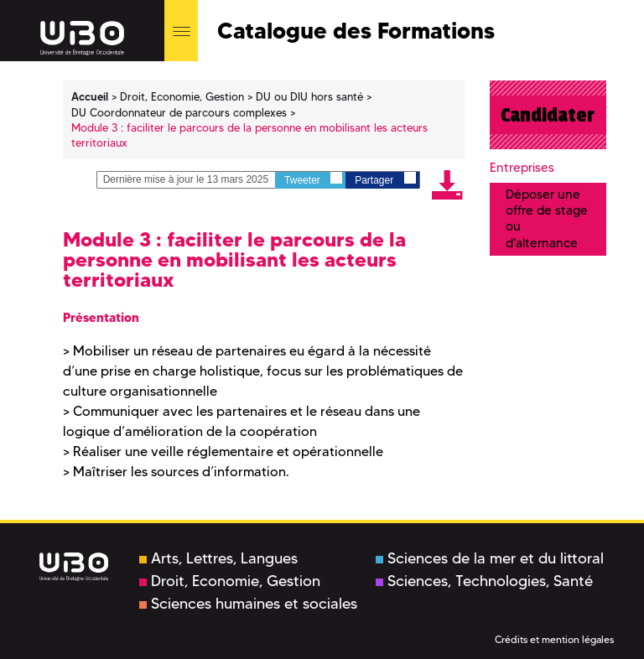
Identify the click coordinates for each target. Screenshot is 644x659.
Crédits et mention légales (554, 639)
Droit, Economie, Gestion (230, 581)
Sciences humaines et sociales (248, 604)
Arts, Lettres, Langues (218, 558)
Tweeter (313, 179)
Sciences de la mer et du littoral (490, 558)
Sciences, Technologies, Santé (484, 581)
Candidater (548, 115)
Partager (385, 179)
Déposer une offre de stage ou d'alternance (547, 219)
